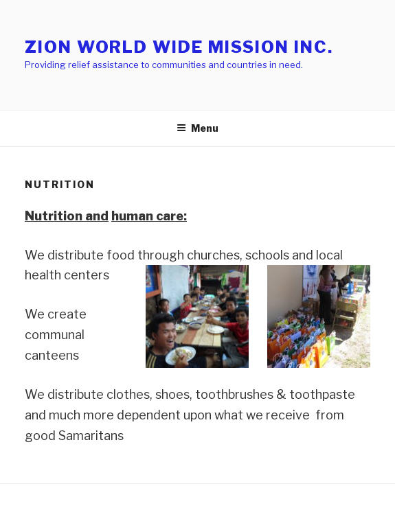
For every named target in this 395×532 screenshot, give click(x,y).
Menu (197, 128)
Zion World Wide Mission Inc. (179, 47)
